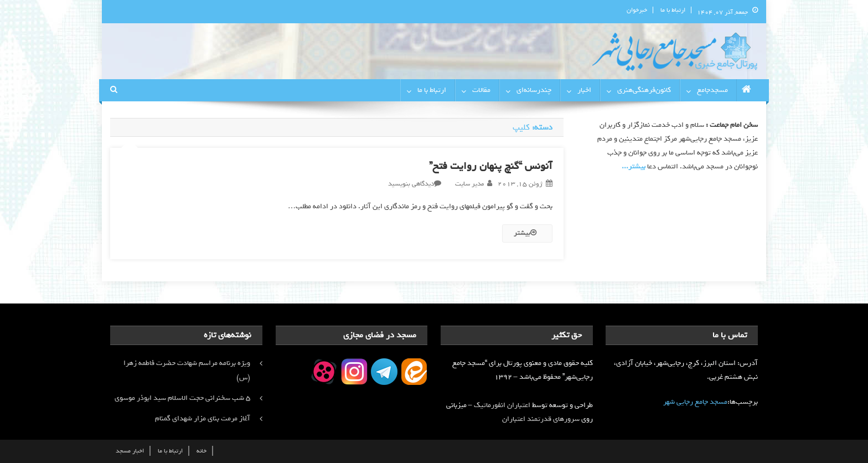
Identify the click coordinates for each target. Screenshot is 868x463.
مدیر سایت (469, 184)
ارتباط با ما (673, 10)
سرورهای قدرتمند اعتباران (541, 419)
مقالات (481, 90)
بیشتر (525, 233)
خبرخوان (637, 10)
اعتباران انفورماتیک (502, 405)
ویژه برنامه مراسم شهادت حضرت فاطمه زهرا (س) (187, 370)
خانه (201, 451)
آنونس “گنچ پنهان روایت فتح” (491, 166)
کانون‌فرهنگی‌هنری (644, 90)
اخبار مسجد (130, 451)
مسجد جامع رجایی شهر (695, 402)
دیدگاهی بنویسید (411, 184)
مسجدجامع (712, 90)
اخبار (584, 90)
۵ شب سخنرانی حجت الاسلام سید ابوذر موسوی (182, 398)
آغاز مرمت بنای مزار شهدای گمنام (203, 418)
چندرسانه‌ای (534, 90)
